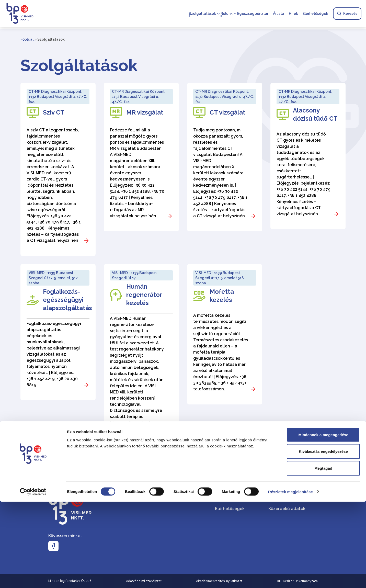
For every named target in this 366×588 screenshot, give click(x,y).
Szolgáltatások (202, 14)
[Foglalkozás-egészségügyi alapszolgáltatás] (58, 332)
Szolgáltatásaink (232, 494)
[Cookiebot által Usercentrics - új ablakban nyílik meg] (33, 578)
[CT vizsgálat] (225, 157)
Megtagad (323, 554)
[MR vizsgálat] (141, 157)
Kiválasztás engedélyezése (323, 538)
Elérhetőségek (315, 14)
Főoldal (27, 39)
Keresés (347, 14)
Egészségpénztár (252, 14)
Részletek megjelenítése (290, 578)
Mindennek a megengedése (323, 521)
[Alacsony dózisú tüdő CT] (308, 156)
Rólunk (226, 14)
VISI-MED (277, 494)
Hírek (293, 14)
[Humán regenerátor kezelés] (141, 360)
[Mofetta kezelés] (225, 334)
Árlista (278, 14)
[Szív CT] (58, 169)
